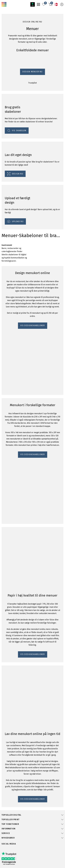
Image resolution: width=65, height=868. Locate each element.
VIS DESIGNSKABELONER (16, 407)
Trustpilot (6, 192)
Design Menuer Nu (11, 189)
